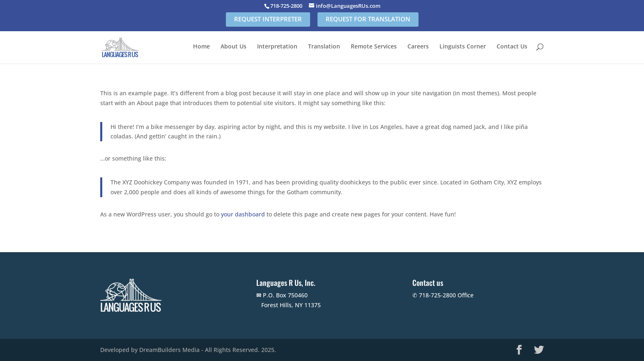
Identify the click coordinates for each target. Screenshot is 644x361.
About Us (233, 47)
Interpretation (277, 47)
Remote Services (374, 47)
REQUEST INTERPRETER (268, 19)
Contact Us (512, 47)
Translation (324, 47)
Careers (418, 47)
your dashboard (243, 214)
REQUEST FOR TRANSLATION (368, 19)
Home (201, 47)
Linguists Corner (463, 47)
